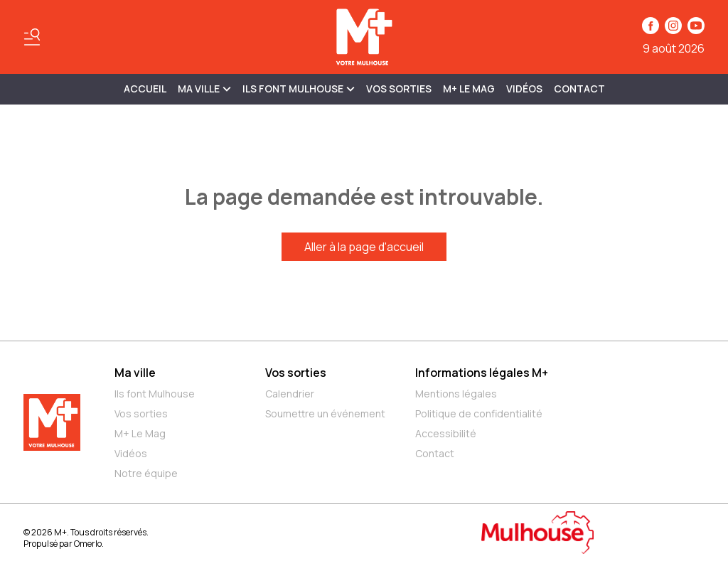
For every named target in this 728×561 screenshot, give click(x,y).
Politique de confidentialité (479, 413)
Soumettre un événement (325, 413)
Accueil (145, 89)
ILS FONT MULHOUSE (299, 89)
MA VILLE (204, 89)
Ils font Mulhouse (155, 394)
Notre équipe (146, 473)
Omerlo (88, 544)
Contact (579, 89)
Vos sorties (399, 89)
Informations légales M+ (482, 373)
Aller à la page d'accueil (364, 247)
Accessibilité (446, 433)
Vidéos (524, 89)
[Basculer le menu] (32, 37)
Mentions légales (456, 394)
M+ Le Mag (469, 89)
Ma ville (135, 373)
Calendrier (290, 394)
